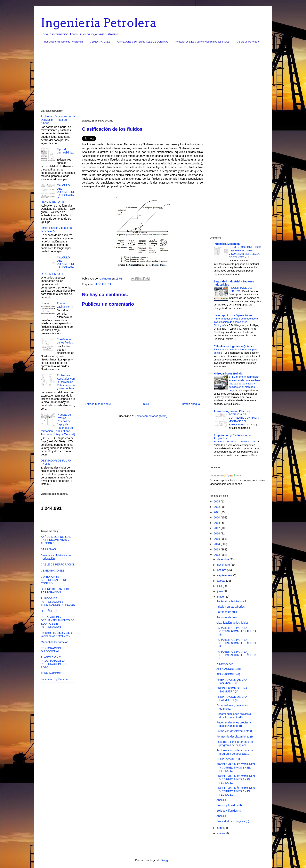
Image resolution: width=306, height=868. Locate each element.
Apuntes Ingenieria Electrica (232, 411)
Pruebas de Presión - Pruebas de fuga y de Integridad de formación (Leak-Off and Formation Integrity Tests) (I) (58, 425)
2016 (217, 533)
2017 (217, 528)
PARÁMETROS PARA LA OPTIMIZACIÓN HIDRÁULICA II (236, 643)
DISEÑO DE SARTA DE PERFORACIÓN (55, 591)
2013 (217, 549)
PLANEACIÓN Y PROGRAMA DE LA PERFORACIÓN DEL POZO (54, 662)
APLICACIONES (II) (229, 669)
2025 (217, 501)
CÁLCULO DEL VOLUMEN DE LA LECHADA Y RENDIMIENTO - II (58, 193)
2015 (217, 539)
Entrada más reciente (98, 404)
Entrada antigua (190, 404)
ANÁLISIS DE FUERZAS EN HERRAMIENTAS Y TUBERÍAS (56, 540)
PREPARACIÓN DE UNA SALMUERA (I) (232, 698)
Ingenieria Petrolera (99, 23)
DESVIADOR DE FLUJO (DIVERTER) (56, 462)
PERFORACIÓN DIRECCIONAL (51, 650)
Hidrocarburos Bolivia (228, 374)
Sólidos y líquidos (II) (229, 805)
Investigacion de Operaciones (233, 315)
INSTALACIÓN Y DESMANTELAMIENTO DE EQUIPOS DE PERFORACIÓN (58, 622)
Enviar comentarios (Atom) (151, 416)
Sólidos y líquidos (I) (229, 811)
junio (220, 591)
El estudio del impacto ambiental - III (235, 442)
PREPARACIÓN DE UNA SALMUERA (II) (232, 681)
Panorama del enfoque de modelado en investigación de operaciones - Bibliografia (237, 322)
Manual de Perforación (248, 42)
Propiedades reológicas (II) (233, 821)
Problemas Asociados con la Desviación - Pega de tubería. (58, 120)
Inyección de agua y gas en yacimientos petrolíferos (202, 42)
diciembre (223, 559)
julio (220, 586)
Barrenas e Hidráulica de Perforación (64, 42)
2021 (217, 512)
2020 (217, 517)
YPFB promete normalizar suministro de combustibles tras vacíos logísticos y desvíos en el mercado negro (244, 383)
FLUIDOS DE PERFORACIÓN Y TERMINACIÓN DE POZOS (58, 602)
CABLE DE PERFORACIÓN (58, 564)
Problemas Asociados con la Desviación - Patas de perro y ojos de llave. (66, 382)
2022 (217, 507)
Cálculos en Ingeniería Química (234, 346)
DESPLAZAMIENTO (229, 759)
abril (220, 828)
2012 (217, 555)
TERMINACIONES (52, 673)
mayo (221, 597)
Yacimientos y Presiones (56, 679)
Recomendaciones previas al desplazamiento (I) (234, 724)
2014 (217, 544)
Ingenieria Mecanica (227, 244)
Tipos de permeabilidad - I (66, 153)
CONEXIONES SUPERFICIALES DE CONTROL (143, 42)
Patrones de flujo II (228, 612)
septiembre (224, 575)
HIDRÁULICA (103, 284)
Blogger (165, 860)
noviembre (224, 565)
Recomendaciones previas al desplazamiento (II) (234, 716)
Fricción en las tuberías (231, 607)
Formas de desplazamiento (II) (235, 731)
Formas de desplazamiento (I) (235, 737)
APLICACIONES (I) (228, 674)
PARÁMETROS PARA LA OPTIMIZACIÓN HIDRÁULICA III (236, 631)
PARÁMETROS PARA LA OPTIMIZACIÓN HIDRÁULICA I (236, 655)
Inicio (146, 404)
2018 (217, 523)
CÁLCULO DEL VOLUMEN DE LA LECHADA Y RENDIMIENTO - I (58, 266)
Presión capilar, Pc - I (65, 305)
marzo (221, 833)
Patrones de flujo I (227, 617)
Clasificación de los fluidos (65, 341)
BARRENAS (48, 549)
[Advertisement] (153, 78)
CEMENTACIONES (100, 42)
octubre (222, 570)
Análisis (221, 800)
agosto (221, 581)
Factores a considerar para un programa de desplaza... (235, 743)
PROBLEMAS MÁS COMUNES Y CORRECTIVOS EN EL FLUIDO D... (236, 768)
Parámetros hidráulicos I (231, 601)
